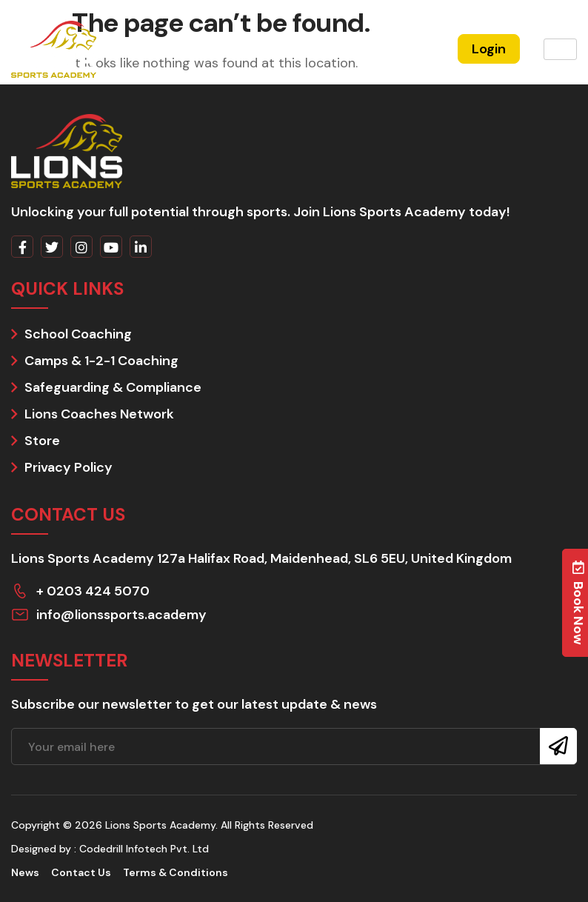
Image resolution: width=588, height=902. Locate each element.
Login (489, 49)
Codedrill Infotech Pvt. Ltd (144, 849)
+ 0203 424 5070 (93, 591)
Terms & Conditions (176, 872)
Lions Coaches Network (99, 414)
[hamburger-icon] (560, 49)
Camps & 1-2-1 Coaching (101, 361)
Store (42, 441)
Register (408, 49)
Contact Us (81, 872)
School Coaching (78, 334)
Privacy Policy (69, 467)
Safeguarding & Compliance (113, 387)
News (25, 872)
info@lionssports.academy (121, 615)
